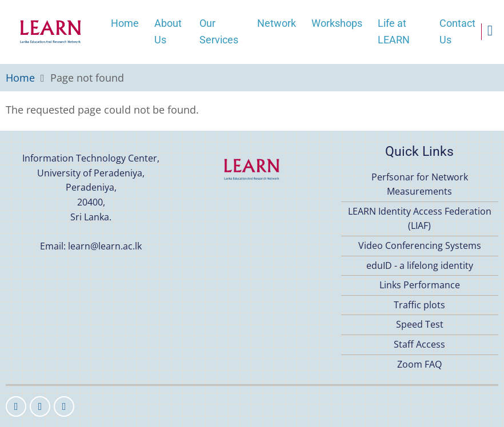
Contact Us (457, 31)
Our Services (219, 31)
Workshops (337, 23)
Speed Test (420, 324)
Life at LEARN (394, 31)
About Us (168, 31)
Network (277, 23)
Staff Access (419, 344)
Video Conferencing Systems (420, 245)
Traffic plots (419, 305)
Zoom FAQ (419, 364)
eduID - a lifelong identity (420, 265)
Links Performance (420, 285)
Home (125, 23)
